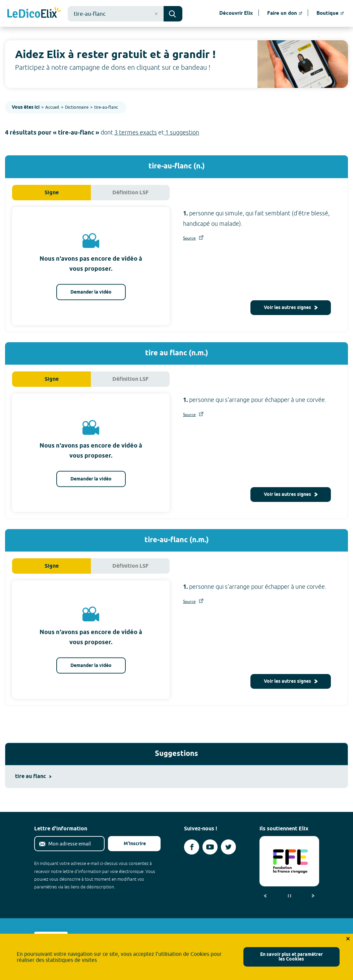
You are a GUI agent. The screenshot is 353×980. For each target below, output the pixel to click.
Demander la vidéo (91, 292)
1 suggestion (182, 132)
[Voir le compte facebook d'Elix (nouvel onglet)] (192, 847)
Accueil (52, 107)
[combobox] (116, 14)
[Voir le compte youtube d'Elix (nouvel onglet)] (210, 847)
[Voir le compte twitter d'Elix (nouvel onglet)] (228, 847)
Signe (52, 193)
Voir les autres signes (291, 308)
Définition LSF (130, 193)
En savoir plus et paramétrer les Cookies (291, 957)
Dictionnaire (77, 107)
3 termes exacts (136, 132)
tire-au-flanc (106, 107)
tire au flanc (33, 777)
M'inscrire (129, 844)
